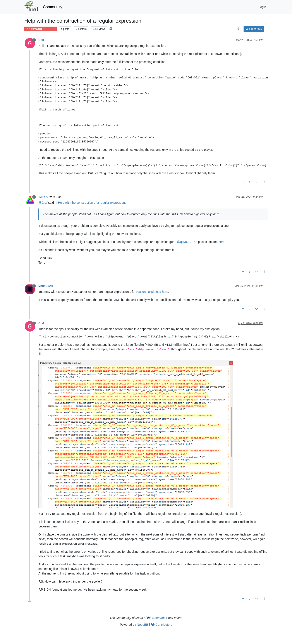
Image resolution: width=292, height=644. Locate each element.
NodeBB (143, 625)
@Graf (55, 197)
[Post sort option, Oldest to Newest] (238, 29)
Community (53, 7)
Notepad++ (160, 618)
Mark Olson (46, 286)
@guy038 (184, 242)
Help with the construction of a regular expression (92, 203)
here (222, 242)
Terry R (43, 197)
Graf (41, 40)
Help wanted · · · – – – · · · (40, 29)
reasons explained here (152, 292)
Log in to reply (254, 29)
